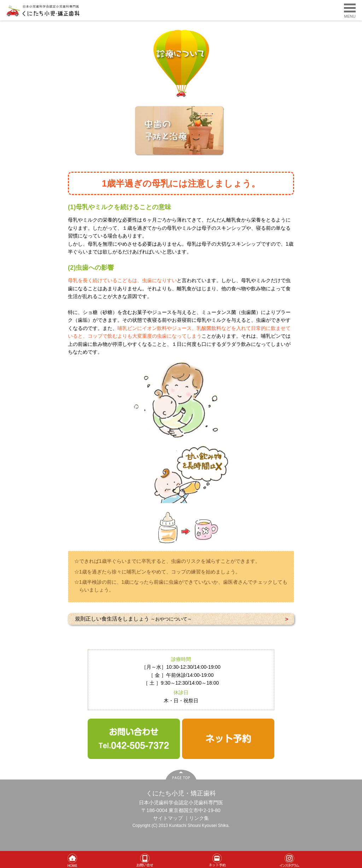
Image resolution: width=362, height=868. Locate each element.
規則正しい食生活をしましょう (133, 619)
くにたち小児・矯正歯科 (181, 793)
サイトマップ (168, 818)
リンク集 (199, 818)
